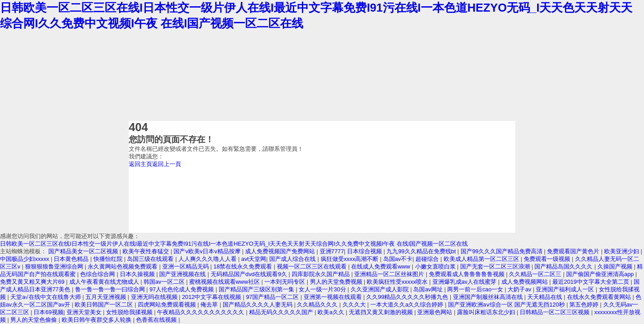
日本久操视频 (138, 274)
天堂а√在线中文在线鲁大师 (46, 297)
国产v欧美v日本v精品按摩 (208, 251)
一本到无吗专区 (286, 282)
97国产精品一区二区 (273, 297)
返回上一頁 (167, 164)
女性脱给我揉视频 (130, 312)
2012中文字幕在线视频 (212, 297)
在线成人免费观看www (381, 266)
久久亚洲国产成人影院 (381, 289)
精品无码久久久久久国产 (282, 312)
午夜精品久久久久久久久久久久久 (201, 312)
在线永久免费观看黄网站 (600, 297)
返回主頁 (140, 164)
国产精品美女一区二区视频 (84, 251)
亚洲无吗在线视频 (155, 297)
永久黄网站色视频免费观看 (123, 266)
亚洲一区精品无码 (186, 266)
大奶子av (520, 289)
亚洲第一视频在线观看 (334, 297)
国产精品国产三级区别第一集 (257, 289)
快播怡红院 (109, 259)
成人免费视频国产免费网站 (281, 251)
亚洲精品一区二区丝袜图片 (390, 274)
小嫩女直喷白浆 (436, 266)
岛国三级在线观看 (151, 259)
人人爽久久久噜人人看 (208, 259)
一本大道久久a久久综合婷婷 (408, 305)
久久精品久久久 (318, 305)
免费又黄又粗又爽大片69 (33, 282)
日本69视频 (48, 312)
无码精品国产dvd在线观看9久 (250, 274)
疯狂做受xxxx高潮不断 (350, 259)
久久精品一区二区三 (536, 274)
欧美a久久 (332, 312)
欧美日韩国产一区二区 (105, 305)
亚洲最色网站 (436, 312)
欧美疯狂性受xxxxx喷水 (398, 282)
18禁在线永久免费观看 (244, 266)
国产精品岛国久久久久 (564, 266)
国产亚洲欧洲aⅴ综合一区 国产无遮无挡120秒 (507, 305)
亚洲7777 (332, 251)
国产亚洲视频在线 (183, 274)
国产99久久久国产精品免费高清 (502, 251)
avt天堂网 (254, 259)
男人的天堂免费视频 (337, 282)
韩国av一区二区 (165, 282)
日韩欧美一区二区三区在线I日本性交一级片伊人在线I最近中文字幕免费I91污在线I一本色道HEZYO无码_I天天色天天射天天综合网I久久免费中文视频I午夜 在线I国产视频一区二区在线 (234, 244)
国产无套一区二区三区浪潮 (496, 266)
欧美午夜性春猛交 (147, 251)
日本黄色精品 (72, 259)
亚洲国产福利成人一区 (566, 289)
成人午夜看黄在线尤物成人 (105, 282)
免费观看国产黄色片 (574, 251)
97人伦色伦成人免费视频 (182, 289)
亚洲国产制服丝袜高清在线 (489, 297)
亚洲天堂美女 (85, 312)
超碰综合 (428, 259)
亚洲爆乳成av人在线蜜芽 (465, 282)
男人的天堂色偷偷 (34, 320)
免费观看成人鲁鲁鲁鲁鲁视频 (468, 274)
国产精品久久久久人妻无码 (258, 305)
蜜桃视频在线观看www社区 (225, 282)
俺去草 (210, 305)
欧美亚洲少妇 (623, 251)
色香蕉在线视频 (157, 320)
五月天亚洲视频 (107, 297)
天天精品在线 (546, 297)
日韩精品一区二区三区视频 (555, 312)
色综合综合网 (98, 274)
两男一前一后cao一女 (476, 289)
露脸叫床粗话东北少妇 (487, 312)
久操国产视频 (616, 266)
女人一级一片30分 (323, 289)
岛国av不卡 (398, 259)
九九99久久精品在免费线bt (422, 251)
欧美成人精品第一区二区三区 (482, 259)
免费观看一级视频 (548, 259)
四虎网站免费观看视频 (168, 305)
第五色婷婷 (585, 305)
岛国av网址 (429, 289)
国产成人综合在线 (293, 259)
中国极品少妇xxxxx (25, 259)
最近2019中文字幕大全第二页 (591, 282)
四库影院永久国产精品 (322, 274)
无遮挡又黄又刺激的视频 (382, 312)
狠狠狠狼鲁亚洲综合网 (55, 266)
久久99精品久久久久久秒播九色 (408, 297)
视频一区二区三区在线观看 (313, 266)
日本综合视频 (365, 251)
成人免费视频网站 (525, 282)
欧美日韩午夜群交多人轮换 (97, 320)
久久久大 (355, 305)
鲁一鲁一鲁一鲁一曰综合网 (111, 289)
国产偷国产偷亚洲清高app (601, 274)
